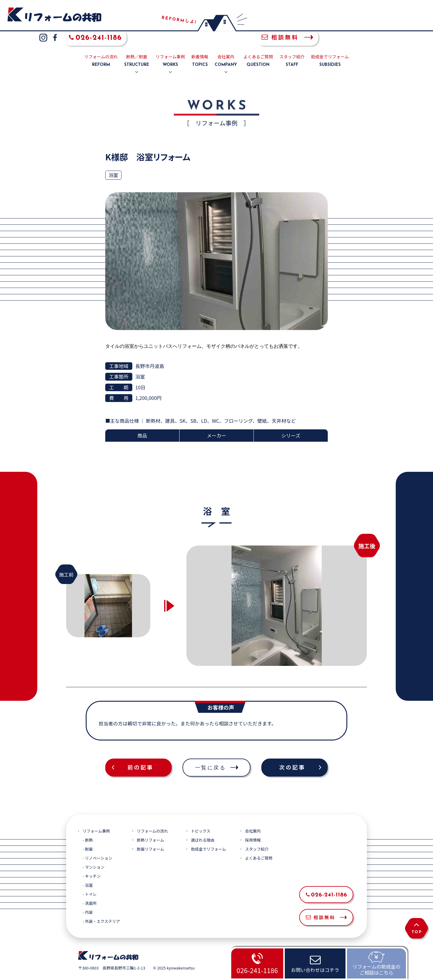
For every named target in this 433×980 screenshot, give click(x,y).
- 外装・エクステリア (101, 907)
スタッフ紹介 (292, 47)
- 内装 (88, 898)
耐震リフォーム (150, 835)
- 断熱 (88, 826)
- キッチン (92, 862)
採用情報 (253, 826)
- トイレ (90, 880)
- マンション (94, 853)
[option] (277, 591)
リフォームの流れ (101, 47)
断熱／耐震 (137, 47)
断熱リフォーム (150, 826)
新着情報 (200, 47)
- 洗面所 (90, 889)
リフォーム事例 (170, 47)
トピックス (201, 817)
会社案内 (226, 47)
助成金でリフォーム (330, 47)
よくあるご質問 (258, 47)
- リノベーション (97, 844)
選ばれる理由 (203, 826)
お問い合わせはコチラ (315, 970)
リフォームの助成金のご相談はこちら (376, 969)
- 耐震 (88, 835)
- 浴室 (88, 871)
